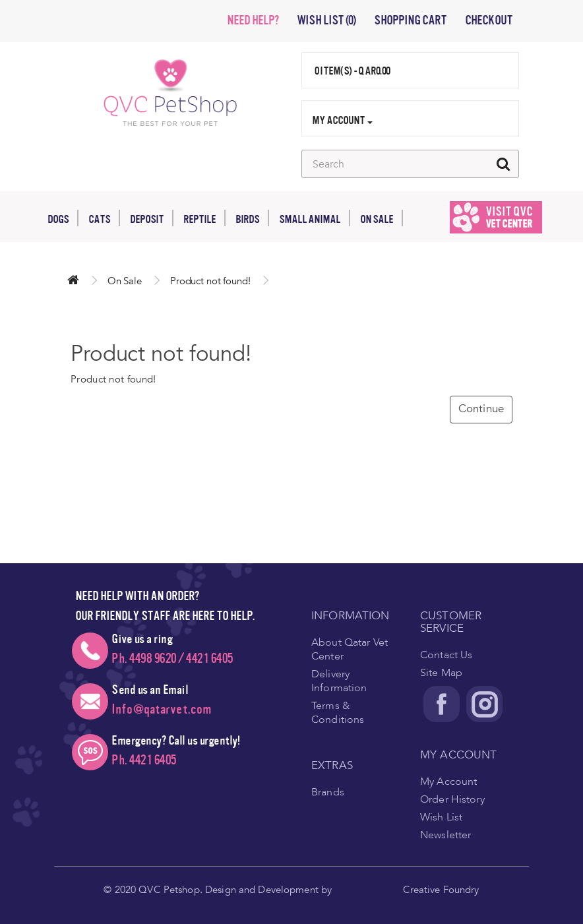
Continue (481, 409)
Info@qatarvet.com (162, 709)
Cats (104, 218)
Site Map (441, 673)
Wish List (441, 817)
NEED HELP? (253, 20)
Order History (452, 799)
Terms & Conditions (338, 713)
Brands (328, 792)
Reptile (204, 218)
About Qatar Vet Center (350, 649)
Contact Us (446, 655)
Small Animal (315, 218)
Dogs (63, 218)
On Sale (382, 218)
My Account (448, 782)
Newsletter (445, 835)
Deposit (152, 218)
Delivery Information (339, 681)
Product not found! (210, 281)
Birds (252, 218)
